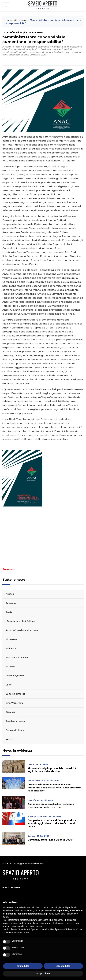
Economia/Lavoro (15, 676)
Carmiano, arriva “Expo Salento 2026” (50, 840)
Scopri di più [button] (43, 973)
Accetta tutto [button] (63, 966)
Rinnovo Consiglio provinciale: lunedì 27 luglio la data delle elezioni (52, 770)
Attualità (10, 712)
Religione (11, 603)
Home (8, 20)
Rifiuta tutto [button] (23, 966)
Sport (9, 685)
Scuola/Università (15, 721)
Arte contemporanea (17, 658)
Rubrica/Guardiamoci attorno (22, 630)
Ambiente (11, 648)
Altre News (21, 20)
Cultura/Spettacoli (16, 694)
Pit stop (10, 594)
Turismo (10, 667)
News (9, 739)
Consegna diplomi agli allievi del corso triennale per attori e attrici (51, 806)
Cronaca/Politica (15, 730)
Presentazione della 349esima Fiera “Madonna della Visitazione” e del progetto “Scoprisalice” (54, 788)
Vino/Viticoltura (14, 703)
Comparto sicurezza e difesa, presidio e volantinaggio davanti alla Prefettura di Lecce (52, 823)
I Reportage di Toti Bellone (20, 621)
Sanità (9, 612)
